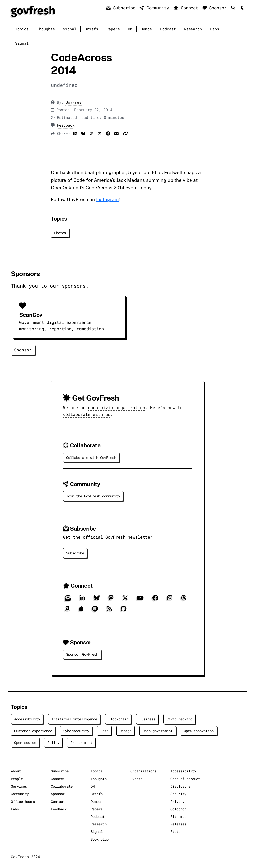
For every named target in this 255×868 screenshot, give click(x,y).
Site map (178, 817)
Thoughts (46, 29)
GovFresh (75, 102)
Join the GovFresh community (93, 496)
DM (130, 29)
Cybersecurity (76, 731)
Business (147, 719)
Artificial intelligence (74, 719)
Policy (53, 742)
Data (104, 731)
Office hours (23, 801)
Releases (178, 824)
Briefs (91, 29)
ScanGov (31, 315)
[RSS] (109, 611)
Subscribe (122, 8)
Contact (58, 801)
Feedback (66, 125)
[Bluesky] (97, 600)
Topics (22, 29)
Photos (60, 233)
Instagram (107, 199)
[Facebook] (155, 600)
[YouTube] (140, 600)
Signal (70, 29)
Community (156, 8)
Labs (215, 29)
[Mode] (242, 8)
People (17, 779)
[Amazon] (68, 611)
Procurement (81, 742)
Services (19, 786)
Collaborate (62, 786)
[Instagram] (170, 600)
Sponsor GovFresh (82, 654)
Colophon (178, 809)
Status (176, 832)
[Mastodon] (111, 600)
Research (193, 29)
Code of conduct (185, 779)
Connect (187, 8)
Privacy (177, 801)
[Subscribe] (68, 600)
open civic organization (117, 407)
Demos (146, 29)
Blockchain (118, 719)
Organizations (143, 771)
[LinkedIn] (82, 600)
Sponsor (216, 8)
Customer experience (33, 731)
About (16, 771)
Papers (113, 29)
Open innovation (199, 731)
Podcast (168, 29)
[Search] (234, 8)
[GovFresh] (33, 11)
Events (136, 779)
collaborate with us (87, 414)
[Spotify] (95, 611)
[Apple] (81, 611)
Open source (25, 742)
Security (178, 794)
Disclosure (180, 786)
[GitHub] (123, 611)
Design (126, 731)
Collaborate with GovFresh (91, 458)
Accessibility (27, 719)
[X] (125, 600)
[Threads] (184, 600)
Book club (100, 839)
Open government (158, 731)
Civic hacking (180, 719)
